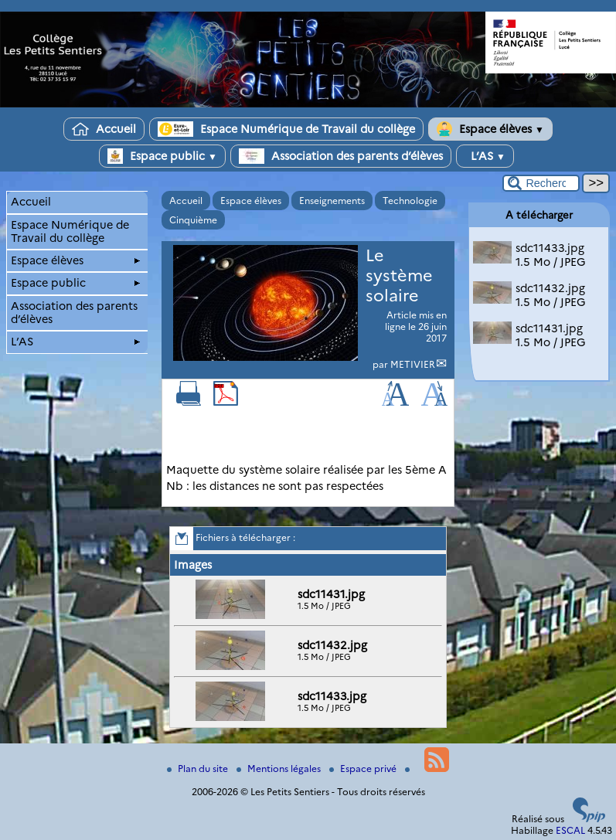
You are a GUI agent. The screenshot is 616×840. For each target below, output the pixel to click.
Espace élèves (490, 129)
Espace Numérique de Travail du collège (286, 129)
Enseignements (332, 201)
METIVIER (413, 364)
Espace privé (364, 769)
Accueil (104, 129)
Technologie (410, 201)
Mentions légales (280, 769)
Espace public (162, 156)
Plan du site (199, 769)
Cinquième (193, 220)
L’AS (485, 156)
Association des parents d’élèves (341, 156)
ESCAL (570, 830)
